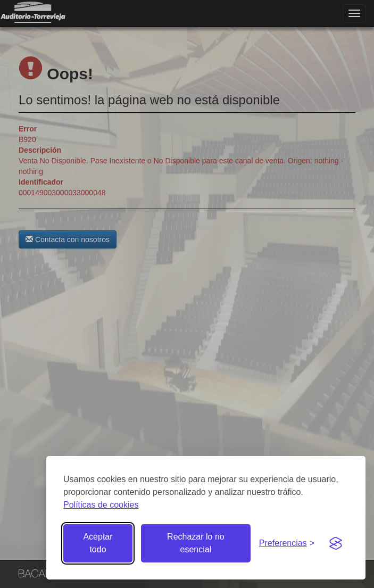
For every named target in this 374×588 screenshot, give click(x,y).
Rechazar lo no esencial (196, 543)
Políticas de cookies (101, 505)
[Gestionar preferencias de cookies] (287, 544)
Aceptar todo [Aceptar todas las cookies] (98, 543)
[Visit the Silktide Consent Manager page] (336, 543)
